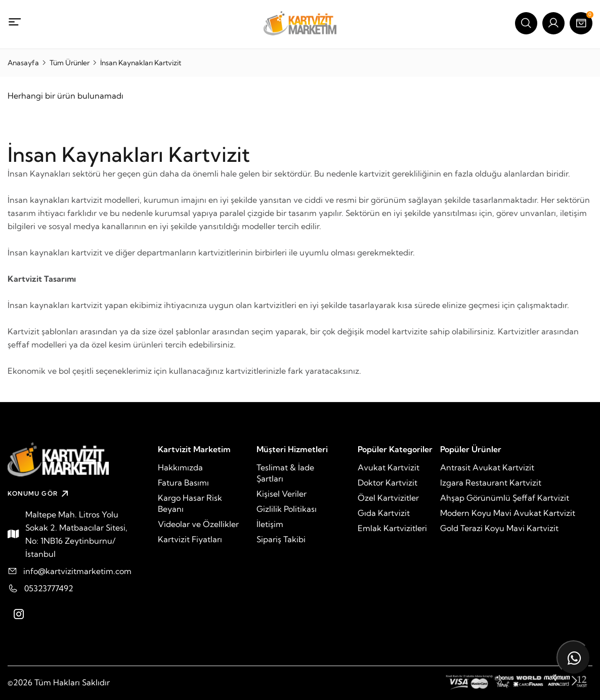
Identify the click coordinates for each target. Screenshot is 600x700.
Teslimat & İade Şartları (285, 473)
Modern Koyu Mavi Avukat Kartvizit (508, 513)
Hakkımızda (180, 467)
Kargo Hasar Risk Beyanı (190, 503)
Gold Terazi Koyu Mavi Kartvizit (499, 528)
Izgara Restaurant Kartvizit (491, 483)
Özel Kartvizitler (388, 498)
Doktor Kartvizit (388, 483)
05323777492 (49, 588)
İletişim (270, 524)
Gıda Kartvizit (384, 513)
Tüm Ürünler (70, 63)
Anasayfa (23, 63)
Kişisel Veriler (282, 494)
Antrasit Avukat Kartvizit (487, 467)
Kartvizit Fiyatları (190, 539)
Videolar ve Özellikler (198, 524)
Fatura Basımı (183, 483)
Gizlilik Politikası (287, 509)
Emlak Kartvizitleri (392, 528)
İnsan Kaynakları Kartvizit (141, 63)
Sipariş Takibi (281, 539)
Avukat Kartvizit (389, 467)
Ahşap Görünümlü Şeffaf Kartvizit (505, 498)
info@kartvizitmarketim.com (77, 571)
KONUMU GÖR (39, 494)
